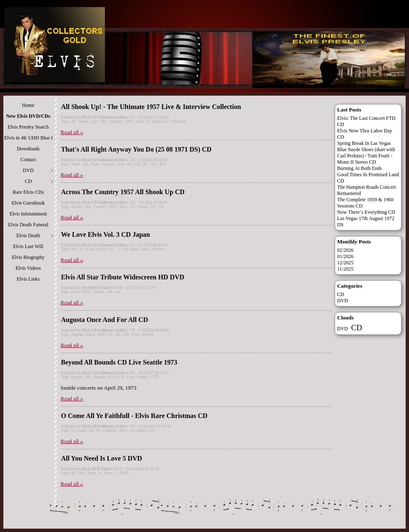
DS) (163, 164)
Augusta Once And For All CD (104, 320)
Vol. (111, 249)
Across (76, 207)
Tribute (98, 292)
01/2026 (345, 256)
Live (140, 122)
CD (132, 117)
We (73, 249)
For (110, 334)
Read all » (72, 132)
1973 (154, 377)
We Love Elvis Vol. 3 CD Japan (105, 234)
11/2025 (345, 269)
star (118, 292)
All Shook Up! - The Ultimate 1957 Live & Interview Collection (151, 107)
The (103, 122)
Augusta (77, 334)
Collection (178, 122)
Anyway (109, 164)
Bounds (100, 377)
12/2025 (345, 263)
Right (95, 164)
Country (100, 207)
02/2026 (345, 250)
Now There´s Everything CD (366, 212)
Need (92, 473)
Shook (84, 122)
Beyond (77, 377)
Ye (98, 431)
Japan (134, 249)
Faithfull (110, 431)
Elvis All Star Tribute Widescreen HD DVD (123, 277)
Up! (95, 122)
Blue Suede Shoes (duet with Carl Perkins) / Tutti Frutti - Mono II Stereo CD (366, 156)
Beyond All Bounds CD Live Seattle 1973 (119, 362)
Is (100, 473)
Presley (158, 249)
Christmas (138, 431)
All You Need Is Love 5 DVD (102, 458)
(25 (137, 164)
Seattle (142, 377)
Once (91, 334)
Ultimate (116, 122)
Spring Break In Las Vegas (364, 143)
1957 (129, 122)
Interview (159, 122)
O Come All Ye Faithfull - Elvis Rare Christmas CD (134, 416)
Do (130, 164)
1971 (154, 164)
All (73, 122)
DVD (119, 288)
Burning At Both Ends (359, 168)
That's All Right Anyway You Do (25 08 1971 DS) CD (136, 149)
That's (75, 164)
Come (81, 431)
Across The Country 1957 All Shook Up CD (123, 192)
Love (90, 249)
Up (153, 207)
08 (145, 164)
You (121, 164)
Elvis (123, 207)
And (101, 334)
